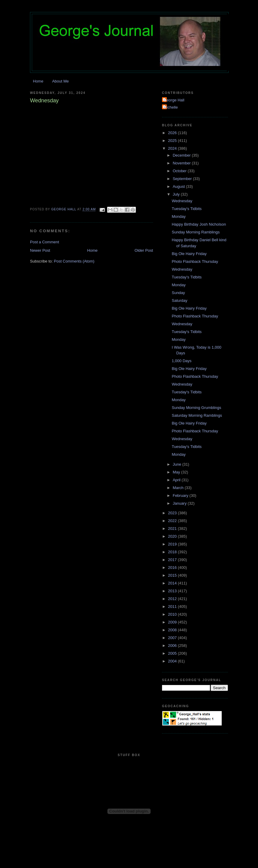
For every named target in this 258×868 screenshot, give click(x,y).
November (182, 163)
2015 (173, 575)
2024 (173, 148)
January (180, 503)
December (182, 155)
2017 (173, 560)
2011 (173, 607)
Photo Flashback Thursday (195, 261)
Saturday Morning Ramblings (197, 415)
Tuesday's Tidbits (187, 209)
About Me (61, 81)
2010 (173, 614)
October (180, 171)
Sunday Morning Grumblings (196, 408)
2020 (173, 536)
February (181, 496)
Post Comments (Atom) (74, 261)
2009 (173, 622)
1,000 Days (181, 361)
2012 (173, 599)
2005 (173, 653)
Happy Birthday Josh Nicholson (199, 224)
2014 (173, 583)
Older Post (144, 250)
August (179, 186)
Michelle (171, 107)
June (178, 464)
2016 (173, 568)
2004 (173, 661)
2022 (173, 521)
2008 (173, 630)
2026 (173, 133)
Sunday (178, 293)
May (177, 472)
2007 (173, 638)
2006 (173, 646)
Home (38, 81)
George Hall (174, 100)
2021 (173, 529)
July (177, 194)
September (183, 179)
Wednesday (182, 201)
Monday (178, 216)
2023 (173, 513)
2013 (173, 591)
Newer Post (40, 250)
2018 (173, 552)
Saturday (179, 300)
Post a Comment (45, 242)
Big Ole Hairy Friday (189, 254)
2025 (173, 141)
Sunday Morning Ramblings (196, 232)
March (179, 488)
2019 (173, 544)
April (177, 480)
